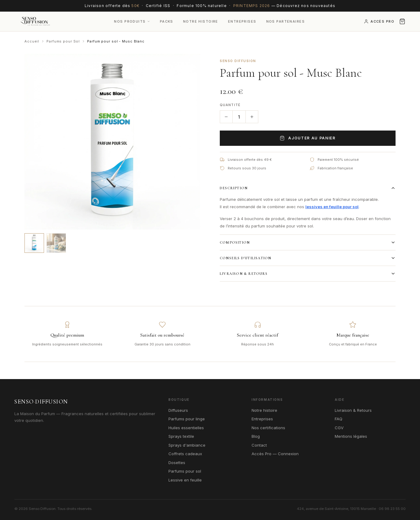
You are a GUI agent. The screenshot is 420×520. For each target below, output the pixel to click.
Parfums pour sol (185, 471)
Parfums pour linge (187, 419)
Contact (259, 445)
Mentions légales (351, 436)
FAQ (339, 419)
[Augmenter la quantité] (252, 117)
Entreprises (242, 21)
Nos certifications (268, 428)
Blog (256, 436)
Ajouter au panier (308, 138)
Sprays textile (181, 436)
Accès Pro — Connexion (275, 454)
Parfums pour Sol (63, 41)
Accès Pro (379, 21)
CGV (339, 428)
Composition (308, 242)
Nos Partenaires (286, 21)
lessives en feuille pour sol (332, 207)
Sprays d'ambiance (187, 445)
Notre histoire (264, 410)
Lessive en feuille (185, 480)
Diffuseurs (178, 410)
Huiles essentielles (186, 428)
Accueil (32, 41)
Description (308, 188)
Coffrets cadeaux (185, 454)
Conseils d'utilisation (308, 258)
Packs (167, 21)
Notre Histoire (201, 21)
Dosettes (177, 463)
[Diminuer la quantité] (226, 117)
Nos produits (132, 21)
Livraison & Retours (308, 274)
